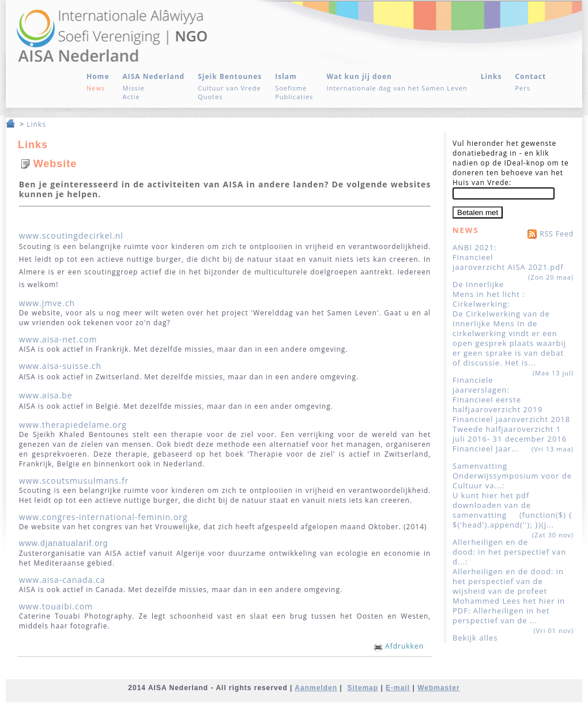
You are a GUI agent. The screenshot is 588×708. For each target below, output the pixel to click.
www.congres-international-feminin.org (103, 517)
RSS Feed (549, 233)
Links (36, 124)
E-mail (398, 688)
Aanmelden (316, 688)
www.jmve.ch (47, 303)
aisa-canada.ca (75, 580)
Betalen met (478, 212)
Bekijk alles (475, 638)
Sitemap (363, 688)
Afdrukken (399, 646)
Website (55, 164)
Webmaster (438, 688)
